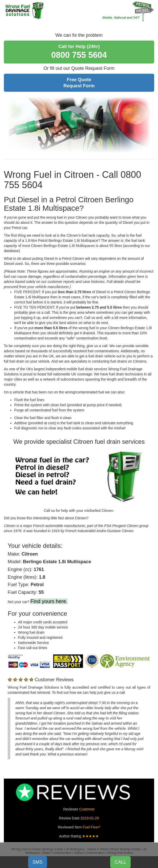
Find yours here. (49, 601)
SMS (37, 862)
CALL (120, 862)
